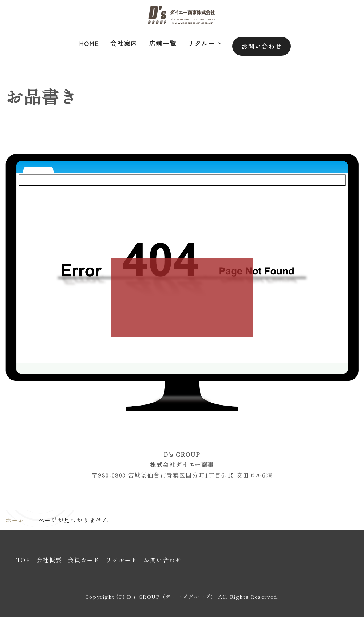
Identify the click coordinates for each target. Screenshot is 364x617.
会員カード (84, 557)
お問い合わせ (259, 42)
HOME (89, 42)
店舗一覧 (160, 42)
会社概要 (49, 557)
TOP (23, 557)
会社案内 (122, 42)
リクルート (200, 42)
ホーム (15, 517)
